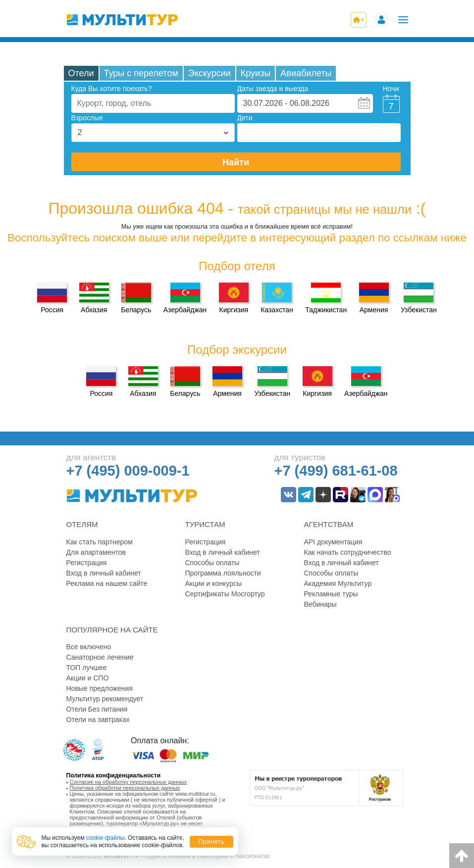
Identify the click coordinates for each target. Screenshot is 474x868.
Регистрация (87, 563)
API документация (333, 542)
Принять (211, 842)
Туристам (205, 524)
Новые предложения (100, 688)
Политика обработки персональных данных (125, 788)
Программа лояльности (223, 573)
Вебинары (320, 604)
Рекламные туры (331, 594)
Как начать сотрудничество (348, 552)
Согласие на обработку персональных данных (129, 782)
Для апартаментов (96, 552)
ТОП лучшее (87, 668)
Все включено (89, 647)
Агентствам (329, 524)
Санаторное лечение (100, 657)
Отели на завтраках (98, 720)
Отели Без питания (97, 709)
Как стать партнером (100, 542)
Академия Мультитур (338, 583)
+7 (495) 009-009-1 (128, 471)
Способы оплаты (212, 563)
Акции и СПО (88, 678)
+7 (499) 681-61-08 (336, 471)
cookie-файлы (105, 838)
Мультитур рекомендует (105, 699)
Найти (236, 162)
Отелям (82, 524)
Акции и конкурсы (214, 583)
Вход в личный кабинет (104, 573)
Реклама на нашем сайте (107, 583)
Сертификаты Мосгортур (225, 594)
